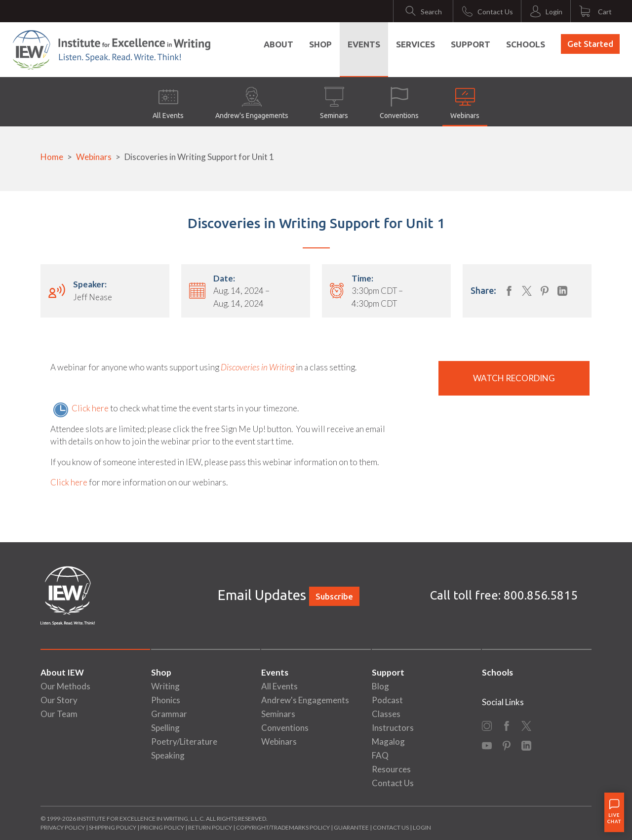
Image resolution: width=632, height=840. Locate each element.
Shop (320, 44)
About (278, 44)
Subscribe (334, 596)
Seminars (334, 103)
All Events (168, 103)
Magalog (388, 741)
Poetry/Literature (184, 741)
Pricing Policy (162, 827)
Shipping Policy (113, 827)
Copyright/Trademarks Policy (283, 827)
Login (422, 827)
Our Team (59, 714)
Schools (526, 44)
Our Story (59, 700)
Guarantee (352, 827)
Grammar (169, 714)
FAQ (380, 755)
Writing (165, 686)
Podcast (387, 700)
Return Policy (210, 827)
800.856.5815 (541, 595)
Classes (386, 714)
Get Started (590, 44)
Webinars (465, 103)
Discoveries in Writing (257, 367)
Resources (391, 769)
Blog (380, 686)
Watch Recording (514, 378)
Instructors (393, 728)
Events (364, 44)
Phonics (166, 700)
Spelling (165, 728)
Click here (90, 408)
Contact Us (393, 783)
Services (415, 44)
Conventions (399, 103)
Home (52, 157)
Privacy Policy (63, 827)
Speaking (168, 755)
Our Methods (65, 686)
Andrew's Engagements (252, 103)
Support (471, 44)
